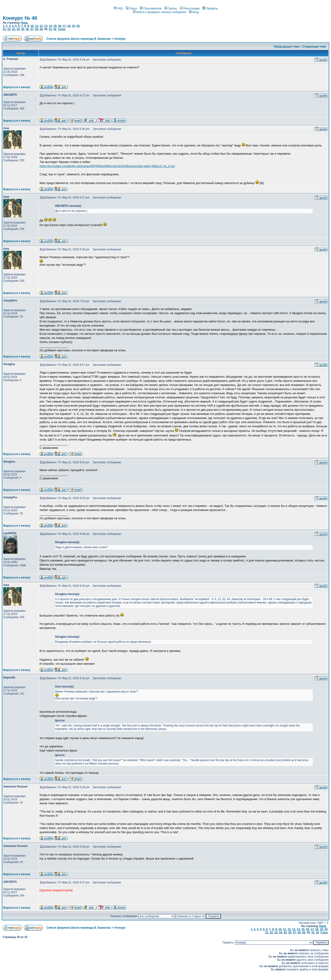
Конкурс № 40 (20, 18)
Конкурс (120, 39)
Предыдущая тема (286, 47)
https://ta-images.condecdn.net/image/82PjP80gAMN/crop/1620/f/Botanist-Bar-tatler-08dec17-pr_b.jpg (107, 166)
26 (27, 29)
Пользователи (150, 8)
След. (62, 29)
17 (64, 26)
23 (13, 29)
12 (41, 26)
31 (50, 29)
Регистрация (190, 8)
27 (32, 29)
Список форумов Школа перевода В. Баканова (78, 39)
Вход (194, 12)
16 (59, 26)
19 (73, 26)
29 (41, 29)
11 (36, 26)
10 (32, 26)
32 (55, 29)
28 (36, 29)
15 (55, 26)
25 (23, 29)
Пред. (24, 23)
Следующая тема (314, 47)
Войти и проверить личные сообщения (159, 12)
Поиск (131, 8)
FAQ (118, 8)
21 (4, 29)
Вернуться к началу (17, 87)
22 (9, 29)
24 (18, 29)
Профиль (210, 8)
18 (69, 26)
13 (46, 26)
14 (50, 26)
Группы (171, 8)
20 (78, 26)
